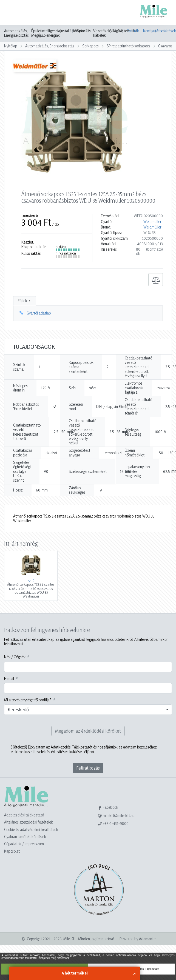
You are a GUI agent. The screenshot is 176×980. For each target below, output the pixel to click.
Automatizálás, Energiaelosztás (16, 33)
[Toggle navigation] (12, 13)
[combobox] (88, 710)
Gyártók (133, 31)
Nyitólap (11, 46)
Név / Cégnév (15, 657)
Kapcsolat (12, 851)
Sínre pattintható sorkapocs (128, 46)
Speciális (84, 31)
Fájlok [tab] (25, 301)
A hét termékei (75, 973)
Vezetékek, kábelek (102, 33)
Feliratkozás (88, 768)
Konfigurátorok (149, 31)
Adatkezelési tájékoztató (24, 815)
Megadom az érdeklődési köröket (88, 731)
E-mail (9, 679)
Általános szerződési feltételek (29, 822)
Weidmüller (152, 222)
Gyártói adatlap (39, 313)
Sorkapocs (90, 46)
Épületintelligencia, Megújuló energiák (46, 33)
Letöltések (166, 31)
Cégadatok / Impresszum (24, 844)
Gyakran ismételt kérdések (25, 837)
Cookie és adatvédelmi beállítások (31, 829)
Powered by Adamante (137, 939)
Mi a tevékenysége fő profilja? (28, 700)
